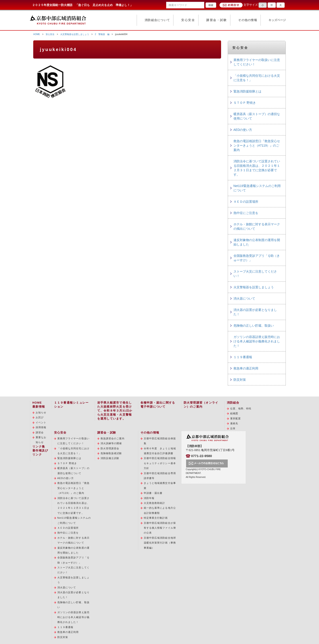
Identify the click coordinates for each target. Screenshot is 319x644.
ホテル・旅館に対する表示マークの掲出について (257, 226)
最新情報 (39, 407)
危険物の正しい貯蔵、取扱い (254, 326)
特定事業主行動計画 (156, 518)
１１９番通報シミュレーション (71, 405)
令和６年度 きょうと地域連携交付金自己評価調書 (160, 451)
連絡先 (234, 423)
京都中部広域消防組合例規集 (160, 441)
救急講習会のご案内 (113, 438)
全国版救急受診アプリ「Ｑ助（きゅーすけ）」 (257, 258)
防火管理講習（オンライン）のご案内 (201, 405)
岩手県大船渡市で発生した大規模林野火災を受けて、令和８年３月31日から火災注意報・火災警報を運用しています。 (115, 411)
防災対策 (240, 380)
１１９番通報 (243, 357)
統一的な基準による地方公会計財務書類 (160, 510)
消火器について (244, 298)
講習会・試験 (217, 20)
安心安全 (188, 20)
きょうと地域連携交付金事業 (160, 485)
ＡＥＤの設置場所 (246, 202)
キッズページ (277, 20)
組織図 (234, 413)
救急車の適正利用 (246, 368)
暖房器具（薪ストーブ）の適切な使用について (257, 116)
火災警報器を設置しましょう (75, 34)
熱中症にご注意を (246, 213)
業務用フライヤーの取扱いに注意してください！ (257, 62)
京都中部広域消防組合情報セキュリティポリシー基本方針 (160, 463)
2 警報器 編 (102, 34)
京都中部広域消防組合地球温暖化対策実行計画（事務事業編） (160, 543)
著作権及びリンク (40, 453)
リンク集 (39, 447)
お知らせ (41, 412)
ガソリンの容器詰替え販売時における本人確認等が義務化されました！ (257, 341)
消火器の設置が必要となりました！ (255, 312)
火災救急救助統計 (155, 503)
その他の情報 (248, 20)
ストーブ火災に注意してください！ (255, 274)
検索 (211, 5)
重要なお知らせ (41, 440)
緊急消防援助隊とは (247, 91)
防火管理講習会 (110, 448)
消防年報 (149, 498)
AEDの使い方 (243, 130)
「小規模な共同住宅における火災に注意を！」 (257, 78)
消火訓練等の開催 (111, 443)
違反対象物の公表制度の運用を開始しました (257, 242)
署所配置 (235, 418)
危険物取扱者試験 (111, 453)
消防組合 (233, 403)
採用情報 (41, 427)
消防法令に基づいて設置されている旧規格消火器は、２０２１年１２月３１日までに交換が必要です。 (257, 168)
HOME (37, 34)
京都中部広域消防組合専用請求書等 (160, 476)
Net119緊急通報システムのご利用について (257, 188)
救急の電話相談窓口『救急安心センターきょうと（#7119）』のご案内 (257, 145)
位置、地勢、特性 (241, 408)
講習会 (40, 432)
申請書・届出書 (153, 493)
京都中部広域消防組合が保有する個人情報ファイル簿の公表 (160, 528)
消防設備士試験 (110, 458)
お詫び (40, 417)
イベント (41, 422)
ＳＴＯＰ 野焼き (245, 103)
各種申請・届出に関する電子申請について (158, 405)
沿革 (233, 428)
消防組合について (157, 20)
